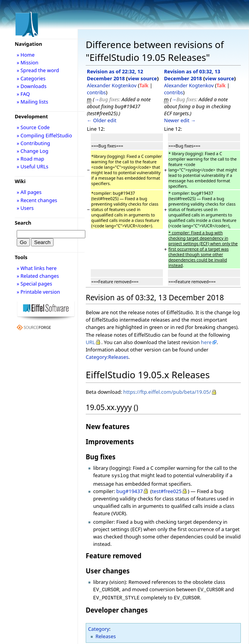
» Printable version (38, 292)
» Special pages (34, 284)
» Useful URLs (33, 166)
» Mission (28, 62)
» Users (25, 208)
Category (99, 626)
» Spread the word (38, 70)
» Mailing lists (32, 102)
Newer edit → (180, 120)
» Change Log (33, 151)
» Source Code (33, 127)
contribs (96, 92)
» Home (26, 55)
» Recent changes (37, 200)
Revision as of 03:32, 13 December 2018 (192, 75)
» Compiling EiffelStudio (44, 135)
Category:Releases (107, 357)
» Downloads (32, 86)
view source (142, 78)
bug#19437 (130, 490)
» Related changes (38, 276)
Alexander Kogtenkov (112, 85)
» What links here (37, 268)
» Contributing (33, 143)
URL (90, 342)
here (206, 342)
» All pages (29, 192)
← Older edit (102, 120)
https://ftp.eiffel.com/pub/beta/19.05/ (167, 392)
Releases (105, 633)
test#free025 (167, 490)
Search (23, 223)
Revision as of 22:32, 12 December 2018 (115, 75)
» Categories (31, 78)
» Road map (30, 159)
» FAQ (23, 94)
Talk (144, 85)
